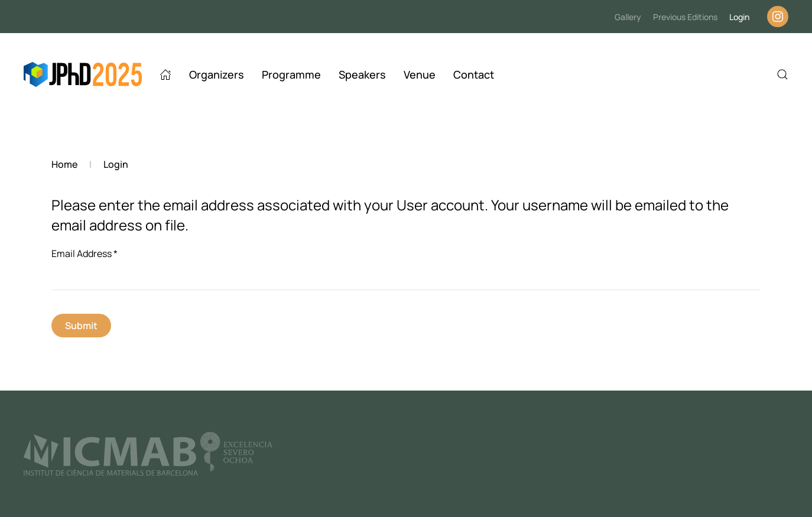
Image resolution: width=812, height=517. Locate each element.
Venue (420, 74)
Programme (291, 74)
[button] (782, 74)
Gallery (628, 17)
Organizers (217, 74)
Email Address (85, 253)
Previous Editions (685, 17)
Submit (81, 326)
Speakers (362, 74)
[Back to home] (83, 74)
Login (739, 17)
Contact (474, 74)
